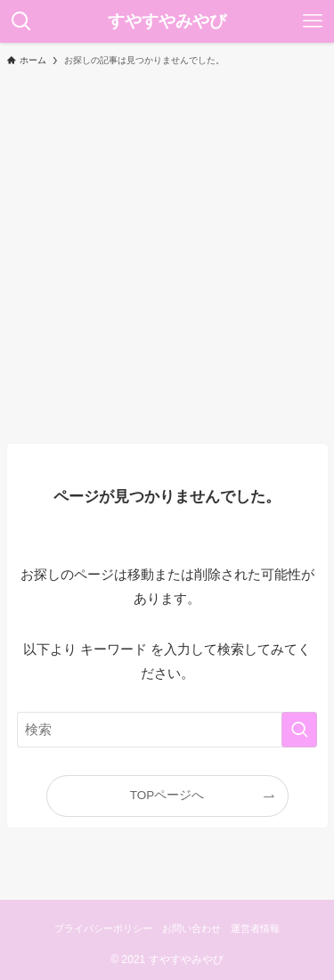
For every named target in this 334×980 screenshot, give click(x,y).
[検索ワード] (167, 730)
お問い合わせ (191, 928)
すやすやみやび (167, 22)
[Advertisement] (167, 254)
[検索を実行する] (299, 730)
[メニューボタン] (313, 21)
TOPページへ (167, 795)
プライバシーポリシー (103, 928)
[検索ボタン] (21, 21)
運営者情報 (255, 928)
